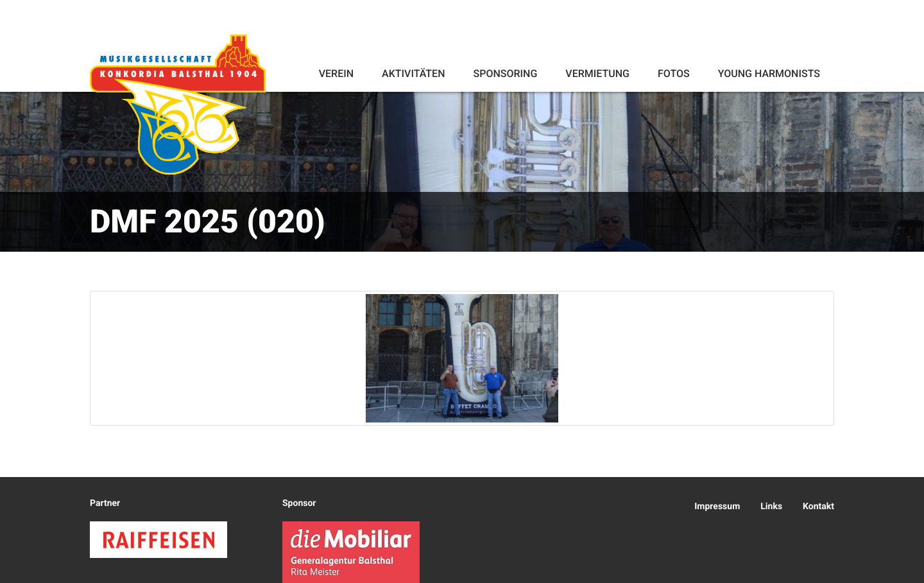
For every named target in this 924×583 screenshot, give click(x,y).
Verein (336, 74)
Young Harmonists (769, 74)
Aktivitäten (413, 74)
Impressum (717, 507)
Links (771, 507)
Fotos (674, 74)
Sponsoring (505, 74)
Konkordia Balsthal (178, 104)
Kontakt (818, 507)
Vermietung (597, 74)
